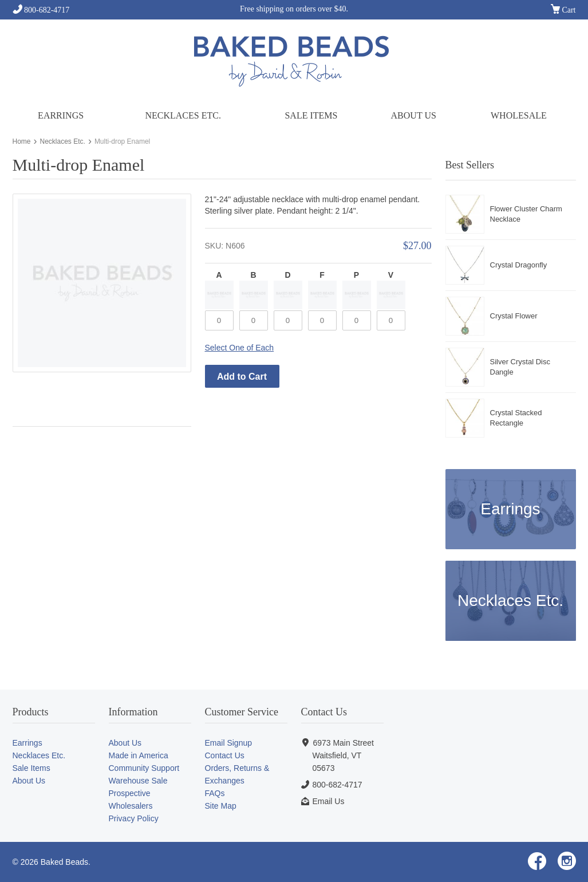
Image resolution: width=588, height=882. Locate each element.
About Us (414, 115)
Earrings (61, 115)
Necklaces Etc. (183, 115)
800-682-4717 (41, 10)
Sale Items (311, 115)
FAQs (215, 793)
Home (22, 141)
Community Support (144, 768)
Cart (563, 10)
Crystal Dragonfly (519, 265)
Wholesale (519, 115)
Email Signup (229, 743)
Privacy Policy (134, 818)
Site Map (221, 806)
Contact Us (225, 755)
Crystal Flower (514, 316)
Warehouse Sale (138, 781)
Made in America (139, 755)
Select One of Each (240, 348)
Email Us (328, 801)
